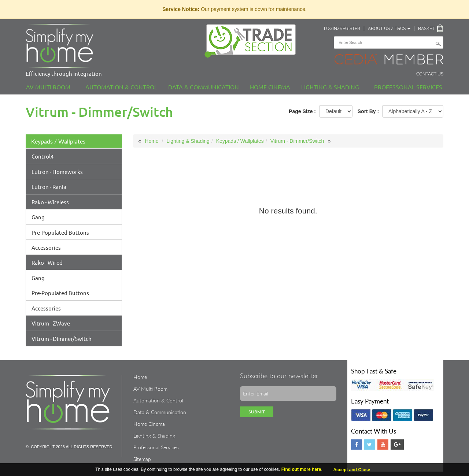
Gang (38, 217)
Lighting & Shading (330, 87)
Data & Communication (204, 87)
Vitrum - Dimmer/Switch (62, 339)
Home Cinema (270, 87)
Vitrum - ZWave (51, 323)
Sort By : (368, 111)
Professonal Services (408, 87)
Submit (257, 412)
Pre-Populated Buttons (60, 232)
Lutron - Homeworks (57, 172)
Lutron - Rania (49, 187)
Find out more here (301, 469)
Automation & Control (121, 87)
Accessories (46, 247)
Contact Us (430, 74)
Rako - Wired (47, 262)
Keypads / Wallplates (58, 141)
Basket (426, 29)
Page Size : (302, 111)
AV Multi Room (48, 87)
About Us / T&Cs (389, 29)
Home (152, 141)
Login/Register (342, 29)
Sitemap (142, 459)
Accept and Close (352, 470)
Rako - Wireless (50, 202)
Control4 (43, 156)
